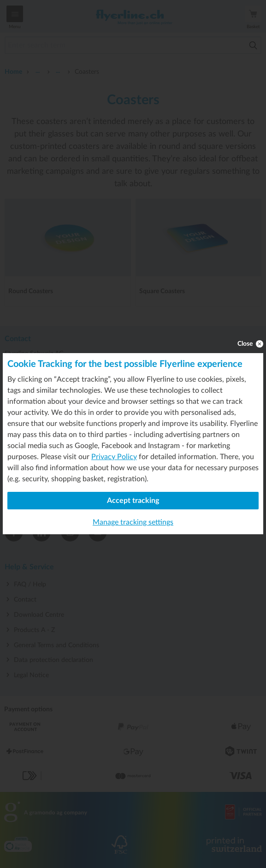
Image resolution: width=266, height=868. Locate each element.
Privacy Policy (114, 457)
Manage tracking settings (133, 522)
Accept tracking (133, 501)
